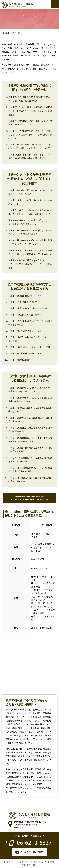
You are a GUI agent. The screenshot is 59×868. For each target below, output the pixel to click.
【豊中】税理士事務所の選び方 (23, 302)
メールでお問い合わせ (30, 852)
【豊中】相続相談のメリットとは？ (25, 331)
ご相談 (53, 56)
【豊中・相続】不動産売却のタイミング (27, 354)
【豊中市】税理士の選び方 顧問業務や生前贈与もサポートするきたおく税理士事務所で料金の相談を (30, 111)
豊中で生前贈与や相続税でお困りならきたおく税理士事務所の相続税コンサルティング (30, 498)
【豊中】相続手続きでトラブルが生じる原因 (29, 347)
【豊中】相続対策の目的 (20, 360)
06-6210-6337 (38, 559)
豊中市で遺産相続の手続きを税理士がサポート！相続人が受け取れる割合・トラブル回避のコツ (30, 264)
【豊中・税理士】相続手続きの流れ (25, 296)
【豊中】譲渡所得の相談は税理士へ (25, 315)
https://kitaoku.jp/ (39, 569)
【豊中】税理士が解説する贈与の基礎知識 (28, 308)
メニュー (55, 4)
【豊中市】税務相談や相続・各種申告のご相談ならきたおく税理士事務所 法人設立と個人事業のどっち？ (30, 135)
